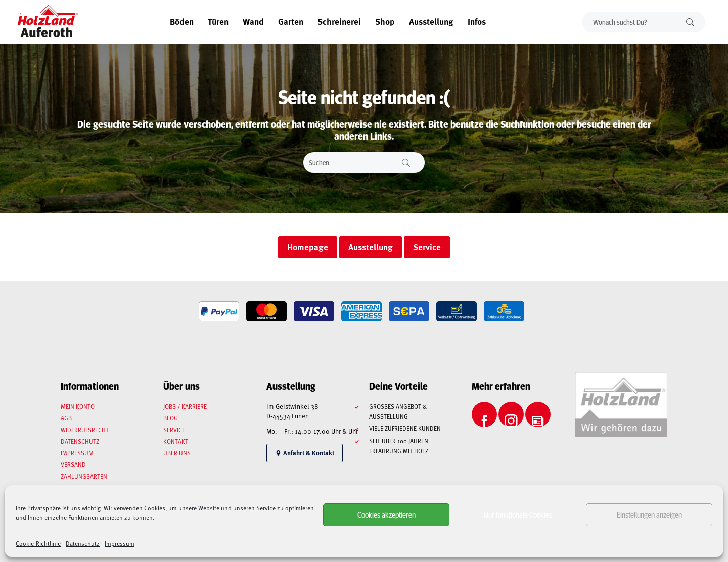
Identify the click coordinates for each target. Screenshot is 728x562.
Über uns (177, 453)
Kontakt (176, 441)
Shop (385, 21)
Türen (218, 21)
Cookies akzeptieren (386, 514)
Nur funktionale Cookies (518, 514)
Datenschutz (83, 543)
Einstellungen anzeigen (649, 514)
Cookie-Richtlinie (38, 543)
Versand (73, 464)
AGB (66, 418)
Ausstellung (431, 21)
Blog (171, 418)
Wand (253, 21)
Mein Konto (78, 406)
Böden (182, 21)
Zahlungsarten (84, 476)
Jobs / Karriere (185, 406)
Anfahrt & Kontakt (305, 453)
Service (174, 430)
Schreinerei (339, 21)
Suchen (690, 22)
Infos (477, 21)
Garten (291, 21)
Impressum (120, 543)
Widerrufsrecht (85, 430)
